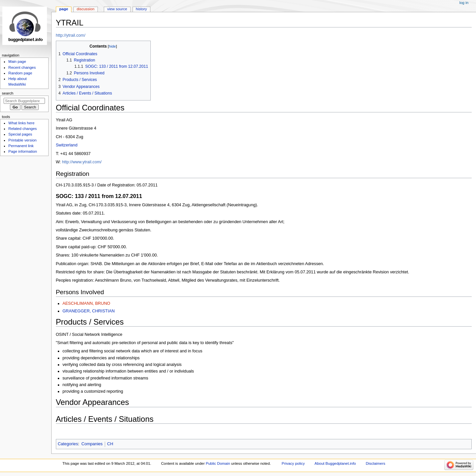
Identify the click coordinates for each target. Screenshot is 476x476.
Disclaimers (375, 463)
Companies (92, 444)
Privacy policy (293, 463)
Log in (464, 3)
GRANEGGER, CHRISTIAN (89, 311)
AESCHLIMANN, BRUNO (86, 303)
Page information (23, 151)
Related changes (22, 129)
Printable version (22, 140)
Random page (20, 73)
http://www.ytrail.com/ (82, 162)
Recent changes (22, 67)
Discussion (85, 9)
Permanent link (21, 146)
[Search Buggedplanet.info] (24, 101)
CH (110, 444)
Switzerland (67, 145)
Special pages (20, 134)
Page (64, 9)
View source (117, 9)
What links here (21, 123)
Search (8, 93)
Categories (68, 444)
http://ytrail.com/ (71, 35)
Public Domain (218, 463)
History (141, 9)
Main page (17, 61)
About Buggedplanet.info (335, 463)
